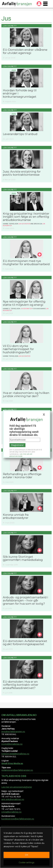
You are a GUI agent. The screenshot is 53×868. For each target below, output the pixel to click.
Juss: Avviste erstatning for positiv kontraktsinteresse (22, 173)
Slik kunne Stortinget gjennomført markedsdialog (23, 558)
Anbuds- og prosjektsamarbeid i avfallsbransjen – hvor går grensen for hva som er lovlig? (25, 600)
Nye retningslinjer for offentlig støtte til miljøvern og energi (24, 303)
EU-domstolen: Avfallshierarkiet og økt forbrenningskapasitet (25, 643)
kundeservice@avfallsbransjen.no (18, 819)
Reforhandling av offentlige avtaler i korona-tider (22, 476)
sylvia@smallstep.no (11, 812)
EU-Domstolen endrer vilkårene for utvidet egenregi (25, 51)
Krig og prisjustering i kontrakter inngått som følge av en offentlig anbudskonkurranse (26, 217)
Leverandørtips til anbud (20, 134)
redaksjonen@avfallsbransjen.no (17, 770)
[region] (26, 848)
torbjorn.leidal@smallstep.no (15, 754)
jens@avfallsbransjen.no (13, 732)
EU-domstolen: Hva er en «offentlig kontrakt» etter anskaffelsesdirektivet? (21, 685)
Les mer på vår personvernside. (21, 455)
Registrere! (17, 445)
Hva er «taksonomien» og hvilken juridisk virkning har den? (26, 394)
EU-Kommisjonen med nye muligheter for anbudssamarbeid (26, 262)
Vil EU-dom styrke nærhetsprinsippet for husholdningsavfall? (18, 349)
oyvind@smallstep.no (12, 744)
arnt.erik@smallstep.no (13, 799)
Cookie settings (26, 863)
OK (27, 855)
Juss (14, 70)
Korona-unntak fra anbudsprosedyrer (16, 516)
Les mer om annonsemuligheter (17, 787)
